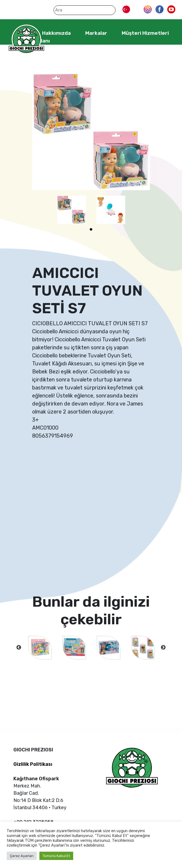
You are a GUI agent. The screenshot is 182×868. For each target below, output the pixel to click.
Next (163, 648)
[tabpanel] (71, 210)
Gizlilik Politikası (33, 764)
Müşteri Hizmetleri (145, 33)
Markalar (96, 33)
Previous (19, 648)
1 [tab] (91, 230)
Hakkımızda (56, 33)
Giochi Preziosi (26, 39)
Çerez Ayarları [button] (22, 856)
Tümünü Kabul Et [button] (56, 856)
